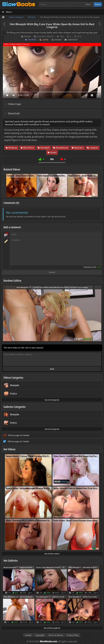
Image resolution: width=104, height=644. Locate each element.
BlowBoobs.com (49, 641)
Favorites (32, 40)
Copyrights (40, 635)
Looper (45, 40)
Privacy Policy (73, 635)
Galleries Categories (15, 407)
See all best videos (52, 554)
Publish (52, 272)
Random (58, 40)
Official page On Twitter (18, 441)
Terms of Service (56, 635)
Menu (9, 12)
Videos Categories (13, 378)
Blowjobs (27, 37)
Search (98, 4)
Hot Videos (9, 449)
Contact (28, 635)
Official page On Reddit (19, 435)
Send (52, 369)
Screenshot (73, 40)
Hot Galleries (11, 561)
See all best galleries (52, 628)
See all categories (52, 400)
